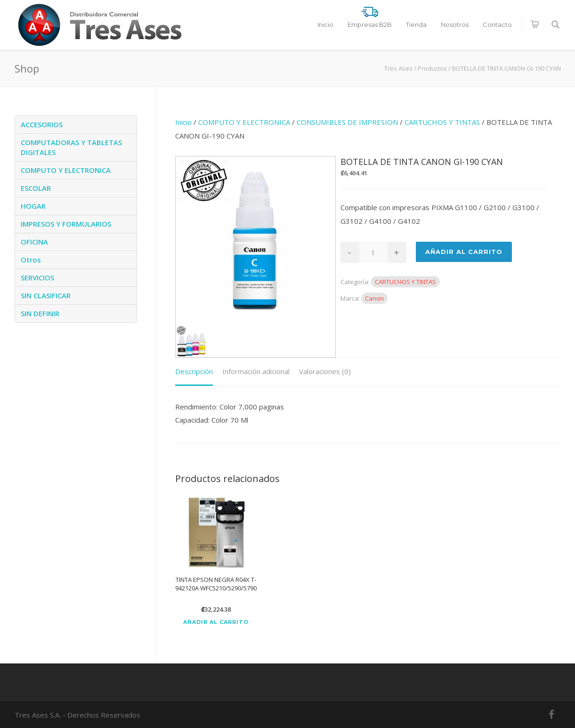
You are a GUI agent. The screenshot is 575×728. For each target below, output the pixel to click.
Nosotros (455, 25)
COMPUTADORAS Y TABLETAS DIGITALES (71, 147)
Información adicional (256, 371)
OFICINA (34, 242)
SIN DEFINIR (40, 313)
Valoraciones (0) (325, 371)
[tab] (194, 372)
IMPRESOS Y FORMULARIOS (66, 224)
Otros (31, 260)
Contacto (497, 25)
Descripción (194, 371)
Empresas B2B (370, 25)
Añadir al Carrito (464, 252)
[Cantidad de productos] (373, 252)
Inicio (325, 25)
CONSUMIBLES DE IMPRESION (347, 122)
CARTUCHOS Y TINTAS (442, 122)
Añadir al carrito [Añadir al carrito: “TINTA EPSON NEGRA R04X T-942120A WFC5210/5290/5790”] (216, 622)
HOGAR (33, 206)
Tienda (416, 25)
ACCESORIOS (42, 124)
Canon (374, 298)
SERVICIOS (37, 278)
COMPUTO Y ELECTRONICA (244, 122)
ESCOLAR (36, 188)
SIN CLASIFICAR (46, 295)
